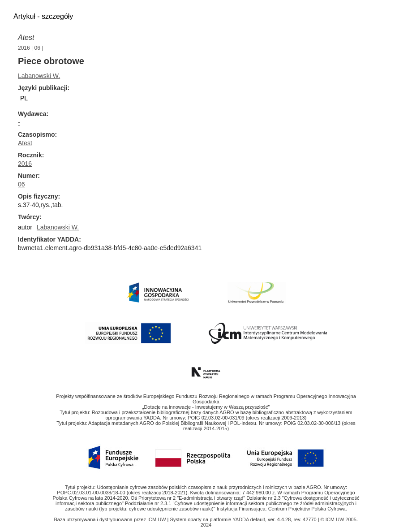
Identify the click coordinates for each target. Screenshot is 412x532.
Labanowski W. (39, 76)
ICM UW (157, 519)
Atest (26, 37)
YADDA (241, 519)
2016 (24, 48)
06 (37, 48)
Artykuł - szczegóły (43, 16)
